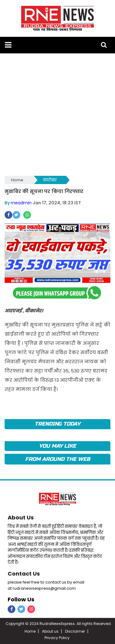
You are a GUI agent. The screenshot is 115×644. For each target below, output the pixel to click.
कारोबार (50, 180)
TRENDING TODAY (57, 424)
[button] (8, 45)
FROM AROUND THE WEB (58, 459)
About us (50, 631)
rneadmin (21, 203)
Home (17, 180)
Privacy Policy (57, 638)
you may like (57, 446)
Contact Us (24, 574)
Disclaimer (75, 631)
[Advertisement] (57, 114)
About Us (21, 517)
